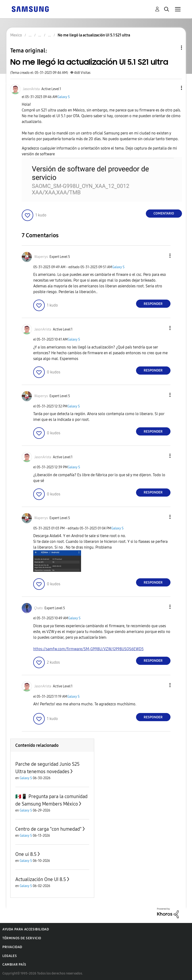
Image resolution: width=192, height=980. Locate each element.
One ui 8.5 (26, 854)
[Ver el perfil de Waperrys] (41, 257)
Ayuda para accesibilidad (26, 929)
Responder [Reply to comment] (153, 304)
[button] (173, 88)
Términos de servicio (22, 938)
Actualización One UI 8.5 (41, 879)
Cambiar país (14, 965)
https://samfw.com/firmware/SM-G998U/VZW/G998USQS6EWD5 (88, 649)
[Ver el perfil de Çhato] (38, 608)
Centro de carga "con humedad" (48, 829)
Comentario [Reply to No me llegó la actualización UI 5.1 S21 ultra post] (164, 213)
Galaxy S (64, 97)
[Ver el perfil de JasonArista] (31, 89)
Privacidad (12, 947)
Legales (10, 956)
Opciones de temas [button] (173, 48)
